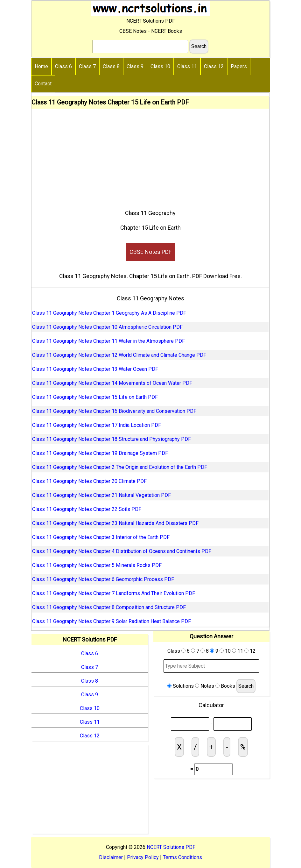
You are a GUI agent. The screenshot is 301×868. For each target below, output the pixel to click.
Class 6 (63, 66)
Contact (43, 84)
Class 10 (160, 66)
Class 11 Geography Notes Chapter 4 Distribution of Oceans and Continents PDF (122, 551)
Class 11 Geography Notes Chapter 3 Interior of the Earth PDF (101, 537)
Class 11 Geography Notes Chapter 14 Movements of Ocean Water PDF (112, 383)
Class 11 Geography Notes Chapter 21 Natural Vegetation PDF (101, 495)
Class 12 (214, 66)
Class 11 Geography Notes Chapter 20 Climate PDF (89, 481)
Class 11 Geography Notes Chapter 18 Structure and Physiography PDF (112, 439)
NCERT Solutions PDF (171, 847)
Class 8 (111, 66)
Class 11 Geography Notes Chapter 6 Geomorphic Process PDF (103, 579)
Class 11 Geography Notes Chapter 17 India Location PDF (97, 425)
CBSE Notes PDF (150, 252)
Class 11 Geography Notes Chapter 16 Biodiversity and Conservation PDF (114, 411)
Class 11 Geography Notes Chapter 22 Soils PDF (87, 509)
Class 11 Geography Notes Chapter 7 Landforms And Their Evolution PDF (114, 593)
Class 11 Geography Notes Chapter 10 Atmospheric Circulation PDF (107, 327)
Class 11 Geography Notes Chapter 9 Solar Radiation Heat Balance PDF (112, 621)
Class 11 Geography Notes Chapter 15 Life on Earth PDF (95, 397)
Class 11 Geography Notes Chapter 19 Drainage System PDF (100, 453)
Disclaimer (111, 857)
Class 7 (87, 66)
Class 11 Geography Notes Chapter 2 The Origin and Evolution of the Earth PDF (120, 467)
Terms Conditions (182, 857)
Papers (239, 66)
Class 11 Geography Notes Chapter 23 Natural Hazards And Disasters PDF (115, 523)
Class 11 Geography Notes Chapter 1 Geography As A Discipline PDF (109, 313)
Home (41, 66)
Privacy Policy (143, 857)
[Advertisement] (150, 156)
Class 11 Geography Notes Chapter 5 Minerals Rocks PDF (97, 565)
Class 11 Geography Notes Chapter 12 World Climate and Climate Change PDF (119, 355)
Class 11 (187, 66)
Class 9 (135, 66)
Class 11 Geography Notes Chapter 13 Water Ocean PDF (95, 369)
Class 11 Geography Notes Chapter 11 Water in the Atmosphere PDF (108, 341)
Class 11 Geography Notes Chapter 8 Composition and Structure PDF (109, 607)
